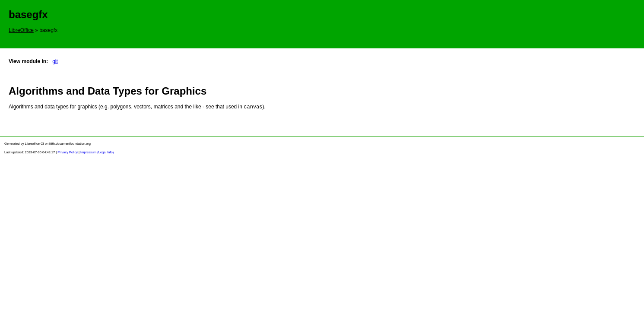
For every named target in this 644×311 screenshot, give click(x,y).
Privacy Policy (68, 152)
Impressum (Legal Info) (97, 152)
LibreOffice (21, 30)
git (55, 61)
